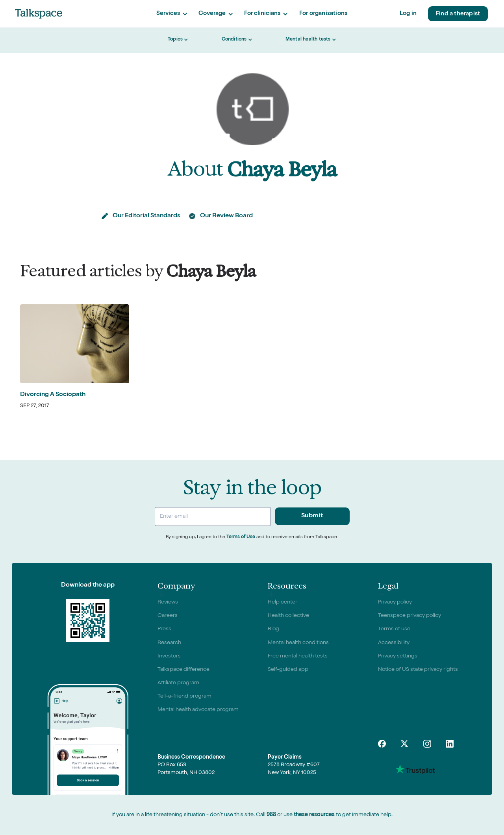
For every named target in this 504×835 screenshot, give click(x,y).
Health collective (288, 616)
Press (164, 629)
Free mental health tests (298, 656)
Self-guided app (288, 670)
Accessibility (394, 643)
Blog (273, 629)
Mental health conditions (298, 643)
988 (271, 815)
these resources (314, 815)
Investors (169, 656)
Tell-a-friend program (184, 696)
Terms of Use (241, 537)
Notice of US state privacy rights (418, 670)
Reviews (168, 602)
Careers (168, 616)
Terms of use (394, 629)
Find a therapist (458, 14)
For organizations (323, 14)
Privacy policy (395, 602)
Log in (408, 14)
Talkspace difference (183, 670)
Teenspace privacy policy (409, 616)
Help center (283, 602)
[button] (172, 14)
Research (169, 643)
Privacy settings (398, 656)
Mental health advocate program (198, 710)
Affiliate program (178, 683)
